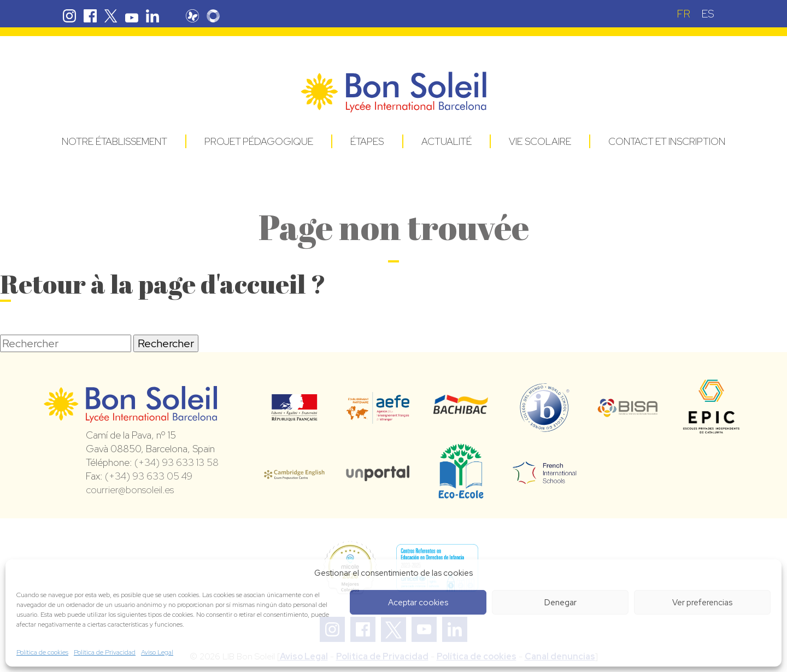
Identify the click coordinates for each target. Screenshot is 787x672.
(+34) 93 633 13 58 (177, 462)
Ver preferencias (702, 603)
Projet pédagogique (259, 141)
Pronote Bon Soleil (192, 16)
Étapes (367, 141)
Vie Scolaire (540, 141)
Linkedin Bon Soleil (152, 16)
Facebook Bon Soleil (90, 16)
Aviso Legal (157, 652)
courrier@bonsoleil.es (130, 490)
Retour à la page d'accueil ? (163, 284)
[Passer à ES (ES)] (708, 13)
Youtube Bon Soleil (132, 16)
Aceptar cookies (418, 603)
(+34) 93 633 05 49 (149, 476)
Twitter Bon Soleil (111, 16)
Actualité (447, 141)
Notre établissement (114, 141)
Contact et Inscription (667, 141)
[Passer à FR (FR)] (683, 13)
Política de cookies (42, 652)
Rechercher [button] (166, 343)
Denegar (560, 603)
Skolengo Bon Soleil (213, 16)
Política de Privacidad (105, 652)
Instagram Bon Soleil (69, 16)
